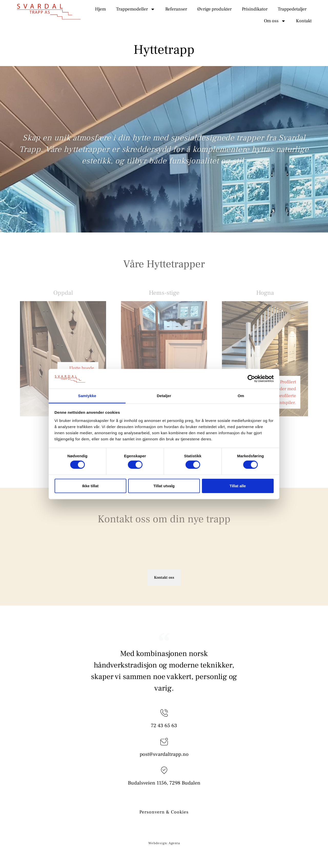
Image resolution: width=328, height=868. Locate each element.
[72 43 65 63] (164, 713)
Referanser (176, 9)
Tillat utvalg (164, 486)
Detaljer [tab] (164, 396)
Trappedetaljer (292, 9)
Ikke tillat (90, 486)
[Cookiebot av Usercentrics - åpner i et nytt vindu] (251, 379)
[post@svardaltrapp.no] (164, 742)
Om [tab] (241, 396)
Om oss (275, 21)
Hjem (100, 9)
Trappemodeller (136, 9)
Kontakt (304, 21)
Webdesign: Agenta (164, 843)
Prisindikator (255, 9)
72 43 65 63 (164, 726)
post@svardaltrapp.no (164, 754)
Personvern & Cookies (164, 812)
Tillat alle (238, 486)
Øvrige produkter (214, 9)
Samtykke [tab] (87, 396)
